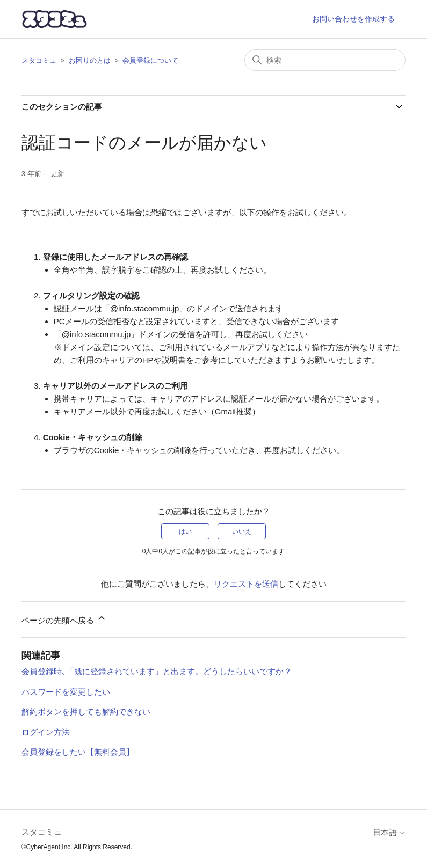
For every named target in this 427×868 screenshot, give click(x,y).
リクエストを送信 (246, 584)
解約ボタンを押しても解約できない (86, 712)
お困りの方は (90, 60)
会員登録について (150, 60)
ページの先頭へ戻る (64, 619)
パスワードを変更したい (66, 692)
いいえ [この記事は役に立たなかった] (242, 531)
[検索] (325, 60)
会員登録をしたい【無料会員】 (78, 752)
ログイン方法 (46, 732)
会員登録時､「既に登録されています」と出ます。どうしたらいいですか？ (157, 671)
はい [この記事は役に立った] (185, 531)
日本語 (389, 832)
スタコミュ (39, 60)
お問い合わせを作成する (353, 19)
